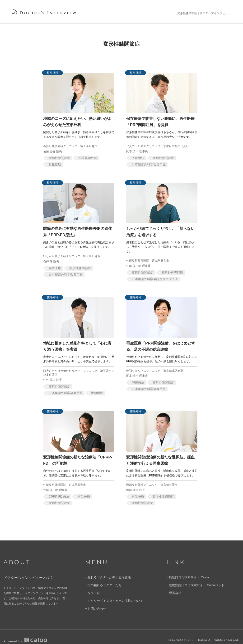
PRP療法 (137, 156)
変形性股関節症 (161, 490)
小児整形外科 (85, 156)
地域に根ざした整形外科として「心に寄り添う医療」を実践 (78, 342)
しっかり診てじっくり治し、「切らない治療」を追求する (161, 229)
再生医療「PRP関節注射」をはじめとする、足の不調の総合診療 (161, 342)
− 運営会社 (173, 585)
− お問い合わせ (94, 600)
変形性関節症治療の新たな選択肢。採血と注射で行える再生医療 (161, 454)
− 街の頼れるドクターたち (100, 578)
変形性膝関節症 (58, 156)
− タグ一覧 (91, 585)
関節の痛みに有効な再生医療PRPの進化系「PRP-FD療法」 (75, 229)
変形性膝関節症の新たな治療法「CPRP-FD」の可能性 (77, 454)
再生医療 (54, 265)
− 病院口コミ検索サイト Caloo (184, 571)
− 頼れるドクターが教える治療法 (104, 571)
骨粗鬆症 (54, 163)
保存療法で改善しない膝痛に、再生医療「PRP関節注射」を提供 (161, 121)
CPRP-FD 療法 (58, 490)
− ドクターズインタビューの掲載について (110, 593)
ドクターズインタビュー (215, 13)
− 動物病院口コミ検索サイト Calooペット (191, 578)
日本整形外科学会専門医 (147, 163)
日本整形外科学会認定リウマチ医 (153, 276)
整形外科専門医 (169, 269)
